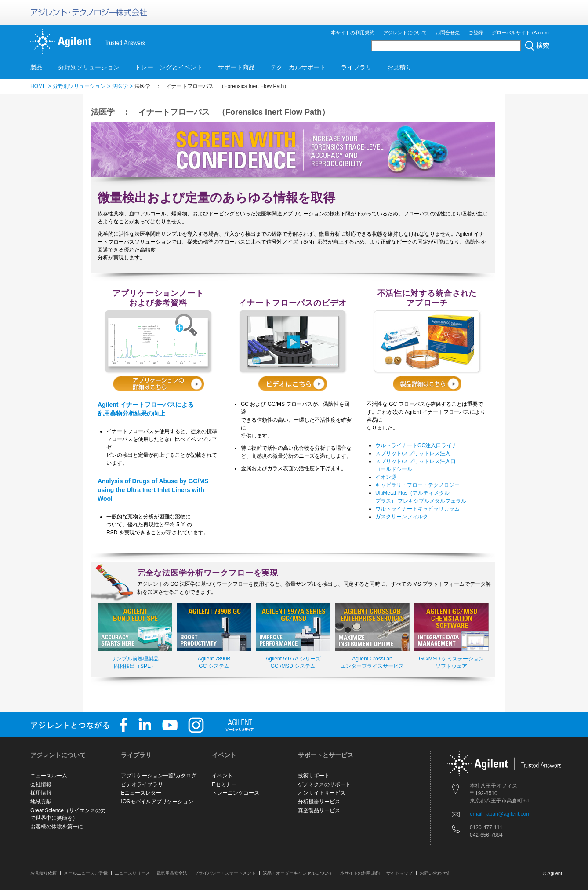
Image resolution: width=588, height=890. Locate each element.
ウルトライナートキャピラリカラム (417, 509)
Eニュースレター (141, 793)
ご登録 (476, 33)
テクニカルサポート (298, 67)
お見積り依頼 (44, 873)
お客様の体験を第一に (57, 827)
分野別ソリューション (89, 67)
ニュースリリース (132, 873)
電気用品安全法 (172, 873)
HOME (38, 86)
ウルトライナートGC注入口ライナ (416, 445)
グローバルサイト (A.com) (520, 33)
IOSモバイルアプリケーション (157, 802)
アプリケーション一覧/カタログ (158, 776)
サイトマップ (399, 873)
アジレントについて (405, 33)
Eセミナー (224, 784)
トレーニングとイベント (169, 67)
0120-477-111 (486, 828)
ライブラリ (356, 67)
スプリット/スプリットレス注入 (413, 453)
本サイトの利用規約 (353, 33)
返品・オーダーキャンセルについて (298, 873)
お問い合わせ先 (435, 873)
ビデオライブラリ (142, 784)
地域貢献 (41, 802)
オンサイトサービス (322, 793)
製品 (36, 67)
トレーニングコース (236, 793)
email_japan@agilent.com (500, 814)
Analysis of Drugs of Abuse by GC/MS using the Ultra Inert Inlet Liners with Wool (153, 490)
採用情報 (41, 793)
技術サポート (314, 776)
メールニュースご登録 (86, 873)
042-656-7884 (486, 835)
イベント (222, 776)
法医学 (120, 86)
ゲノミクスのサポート (324, 784)
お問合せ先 (448, 33)
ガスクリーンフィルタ (402, 517)
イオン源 (386, 477)
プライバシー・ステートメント (225, 873)
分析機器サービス (319, 802)
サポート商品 (236, 67)
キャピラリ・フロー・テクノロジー (417, 485)
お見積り (399, 67)
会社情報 (41, 784)
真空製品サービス (319, 810)
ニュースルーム (49, 776)
